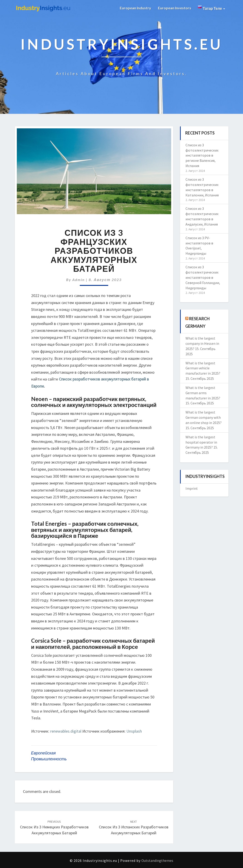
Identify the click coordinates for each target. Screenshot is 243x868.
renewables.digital (66, 731)
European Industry (135, 8)
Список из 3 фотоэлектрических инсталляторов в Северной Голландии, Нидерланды (203, 277)
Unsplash (134, 731)
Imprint (192, 488)
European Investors (175, 8)
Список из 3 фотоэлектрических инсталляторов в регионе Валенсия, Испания (202, 155)
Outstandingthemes (157, 860)
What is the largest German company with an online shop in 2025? (204, 417)
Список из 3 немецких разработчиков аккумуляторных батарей (54, 827)
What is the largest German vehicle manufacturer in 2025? (203, 368)
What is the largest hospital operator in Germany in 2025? (201, 442)
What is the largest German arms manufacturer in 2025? (203, 393)
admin (79, 280)
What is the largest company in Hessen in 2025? (202, 343)
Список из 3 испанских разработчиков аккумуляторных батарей (134, 827)
